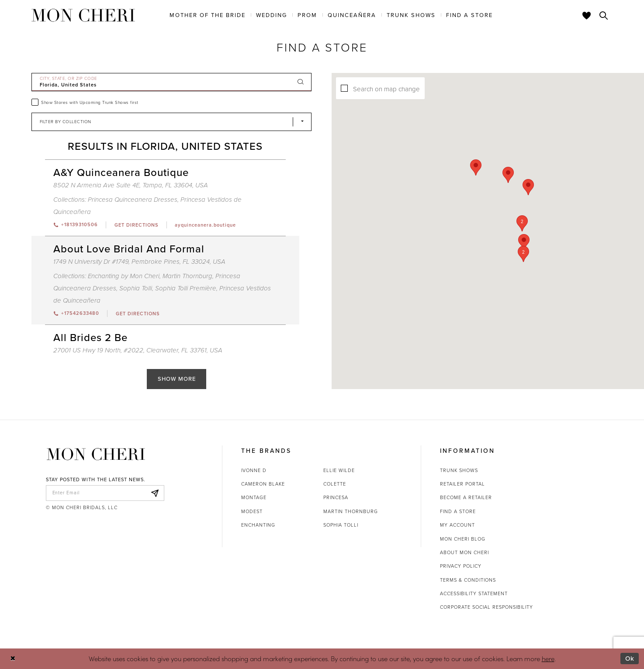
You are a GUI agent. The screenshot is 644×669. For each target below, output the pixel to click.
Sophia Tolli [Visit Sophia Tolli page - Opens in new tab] (136, 288)
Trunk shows (459, 470)
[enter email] (105, 493)
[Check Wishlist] (587, 15)
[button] (512, 226)
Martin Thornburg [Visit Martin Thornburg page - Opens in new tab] (187, 276)
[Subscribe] (155, 493)
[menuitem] (208, 15)
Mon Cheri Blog (463, 539)
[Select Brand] (172, 122)
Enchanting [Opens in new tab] (258, 525)
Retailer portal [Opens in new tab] (462, 484)
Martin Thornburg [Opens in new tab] (351, 511)
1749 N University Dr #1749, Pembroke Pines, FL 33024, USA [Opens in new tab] (139, 262)
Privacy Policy (461, 566)
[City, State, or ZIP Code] (172, 82)
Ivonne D (254, 470)
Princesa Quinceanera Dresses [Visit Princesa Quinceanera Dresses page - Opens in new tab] (133, 200)
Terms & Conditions (468, 580)
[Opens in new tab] (136, 225)
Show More (177, 379)
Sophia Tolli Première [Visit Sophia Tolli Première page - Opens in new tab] (186, 288)
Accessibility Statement (474, 593)
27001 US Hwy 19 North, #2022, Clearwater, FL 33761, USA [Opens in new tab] (138, 350)
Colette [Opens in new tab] (335, 484)
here (548, 658)
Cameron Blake (263, 484)
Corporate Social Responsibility (486, 607)
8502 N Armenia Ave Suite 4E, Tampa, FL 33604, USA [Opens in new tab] (131, 185)
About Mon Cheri (464, 552)
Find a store (458, 511)
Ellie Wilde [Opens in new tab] (339, 470)
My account (457, 525)
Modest (252, 511)
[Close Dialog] (13, 659)
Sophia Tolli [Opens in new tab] (341, 525)
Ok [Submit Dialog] (630, 659)
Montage (254, 497)
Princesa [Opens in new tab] (336, 497)
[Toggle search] (604, 15)
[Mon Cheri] (96, 454)
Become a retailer (466, 497)
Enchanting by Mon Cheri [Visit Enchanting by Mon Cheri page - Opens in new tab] (124, 276)
